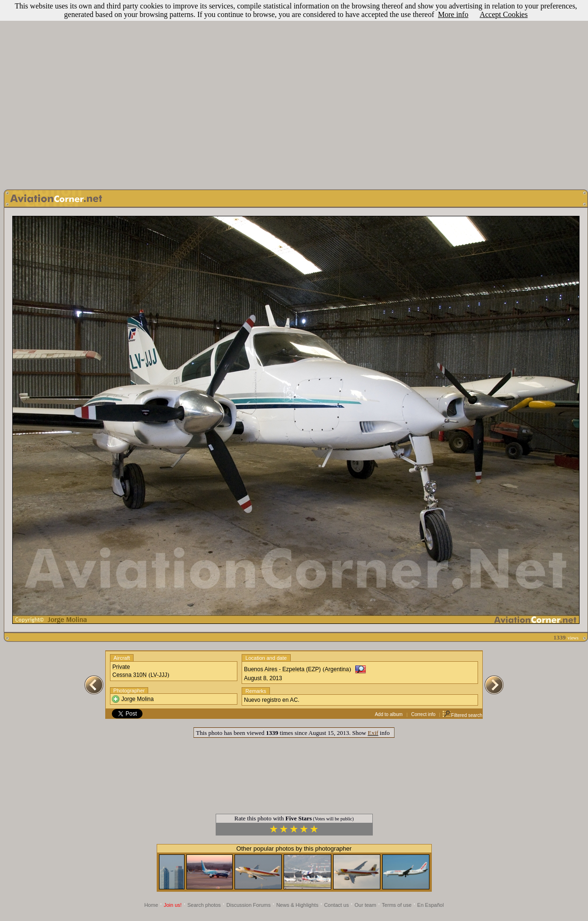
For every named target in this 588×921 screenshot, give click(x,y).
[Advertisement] (292, 92)
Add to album (389, 714)
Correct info (423, 714)
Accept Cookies (504, 14)
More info (453, 14)
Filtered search (462, 715)
